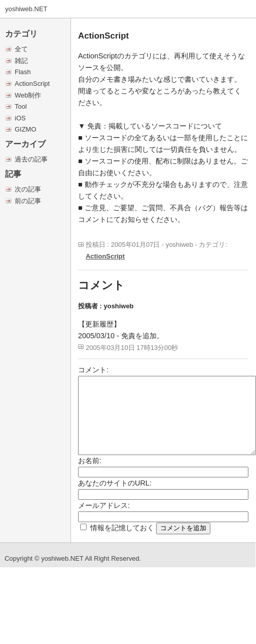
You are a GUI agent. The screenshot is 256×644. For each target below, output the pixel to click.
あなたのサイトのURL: (115, 483)
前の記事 (28, 201)
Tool (21, 106)
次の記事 (28, 189)
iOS (20, 118)
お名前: (90, 461)
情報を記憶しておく (122, 528)
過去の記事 (31, 159)
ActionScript (32, 84)
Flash (23, 72)
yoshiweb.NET (26, 9)
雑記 (21, 61)
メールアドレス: (104, 505)
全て (21, 49)
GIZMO (25, 129)
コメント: (93, 370)
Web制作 (28, 95)
